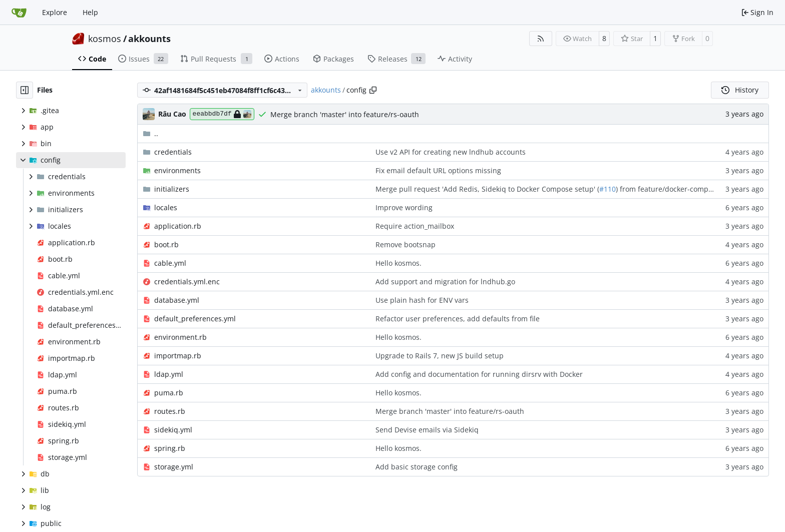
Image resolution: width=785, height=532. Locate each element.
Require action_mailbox (415, 226)
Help (90, 12)
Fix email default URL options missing (438, 170)
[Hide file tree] (25, 90)
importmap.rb (178, 356)
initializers (172, 189)
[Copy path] (373, 90)
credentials (173, 152)
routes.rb (170, 411)
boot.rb (166, 244)
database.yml (177, 300)
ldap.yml (169, 374)
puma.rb (169, 393)
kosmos (105, 39)
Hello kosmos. (399, 263)
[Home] (19, 13)
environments (177, 170)
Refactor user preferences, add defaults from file (458, 319)
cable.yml (170, 263)
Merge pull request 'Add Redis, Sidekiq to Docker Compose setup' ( (487, 189)
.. (150, 133)
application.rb (178, 226)
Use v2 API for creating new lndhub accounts (451, 152)
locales (166, 207)
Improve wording (404, 207)
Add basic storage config (417, 467)
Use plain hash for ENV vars (422, 300)
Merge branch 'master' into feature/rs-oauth (345, 114)
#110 (608, 189)
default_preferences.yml (195, 319)
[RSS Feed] (541, 39)
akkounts (149, 39)
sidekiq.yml (173, 430)
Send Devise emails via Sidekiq (427, 430)
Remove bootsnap (406, 244)
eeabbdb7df (222, 114)
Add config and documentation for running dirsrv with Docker (479, 374)
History (740, 90)
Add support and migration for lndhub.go (445, 282)
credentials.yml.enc (187, 282)
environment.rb (180, 337)
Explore (55, 12)
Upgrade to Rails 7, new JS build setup (440, 356)
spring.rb (170, 448)
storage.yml (174, 467)
